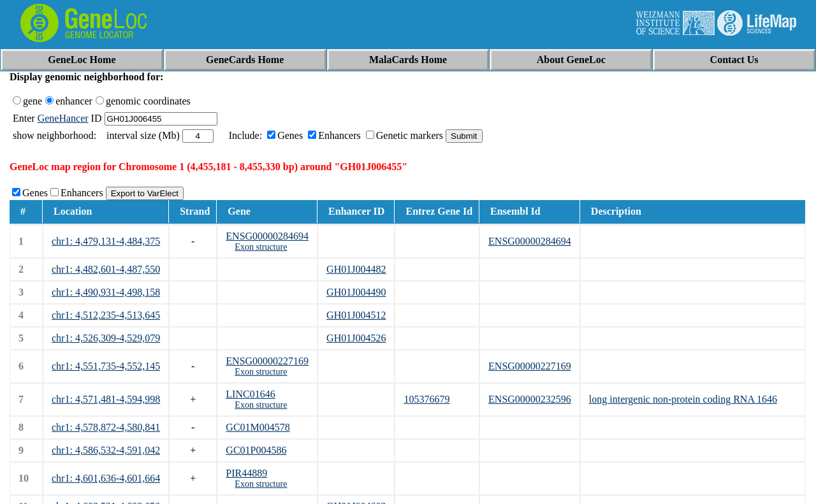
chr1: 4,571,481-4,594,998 (106, 399)
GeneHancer (63, 118)
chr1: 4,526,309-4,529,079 (106, 338)
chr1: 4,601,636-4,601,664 (106, 478)
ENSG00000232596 (530, 399)
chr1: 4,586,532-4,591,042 (106, 450)
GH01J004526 (356, 338)
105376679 (426, 399)
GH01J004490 (356, 292)
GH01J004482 (356, 269)
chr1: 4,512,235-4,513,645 (106, 315)
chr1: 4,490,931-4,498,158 (106, 292)
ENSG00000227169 (267, 361)
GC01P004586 (256, 450)
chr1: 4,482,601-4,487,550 (106, 269)
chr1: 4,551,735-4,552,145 (106, 366)
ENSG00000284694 (267, 236)
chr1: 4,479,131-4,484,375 (106, 241)
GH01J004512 (356, 315)
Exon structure (261, 247)
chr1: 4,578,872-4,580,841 (106, 427)
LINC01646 (250, 394)
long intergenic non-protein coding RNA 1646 (683, 399)
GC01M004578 (258, 427)
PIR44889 (246, 473)
